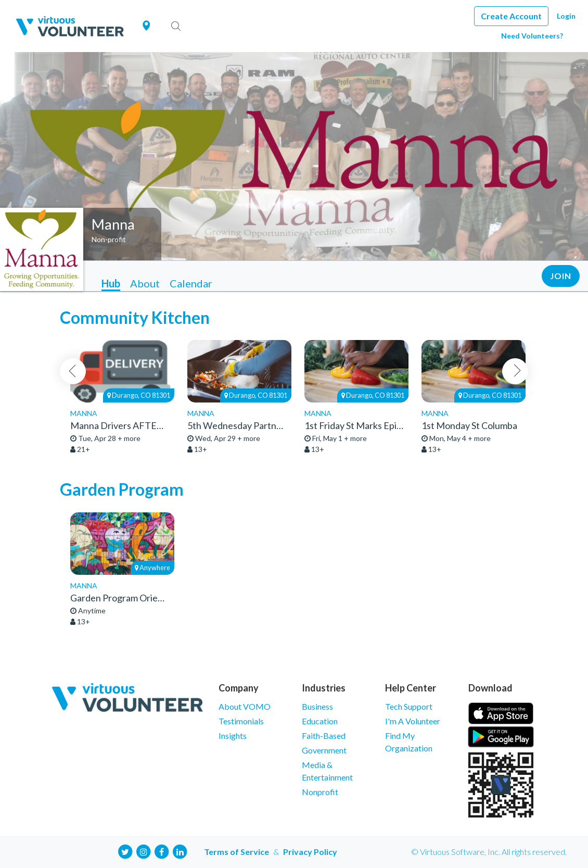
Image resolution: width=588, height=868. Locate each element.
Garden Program (122, 489)
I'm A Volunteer (413, 721)
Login (566, 16)
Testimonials (241, 721)
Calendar (191, 283)
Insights (233, 735)
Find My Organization (409, 742)
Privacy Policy (310, 852)
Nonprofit (320, 792)
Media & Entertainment (327, 771)
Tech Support (409, 706)
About (145, 283)
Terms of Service (237, 852)
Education (320, 721)
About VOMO (245, 706)
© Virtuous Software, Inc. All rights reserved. (489, 852)
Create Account (511, 16)
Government (324, 750)
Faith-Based (324, 735)
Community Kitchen (135, 317)
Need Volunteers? (532, 36)
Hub (111, 283)
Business (317, 706)
